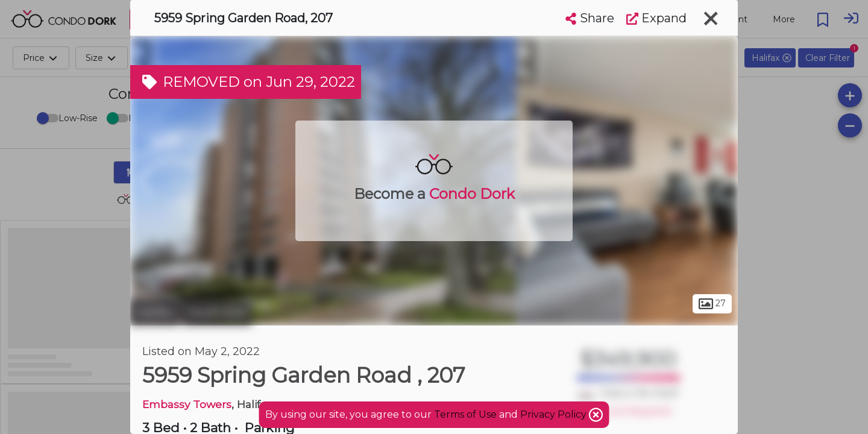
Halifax (155, 312)
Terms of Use (465, 414)
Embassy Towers (187, 404)
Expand (656, 18)
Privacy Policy (555, 414)
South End (217, 312)
